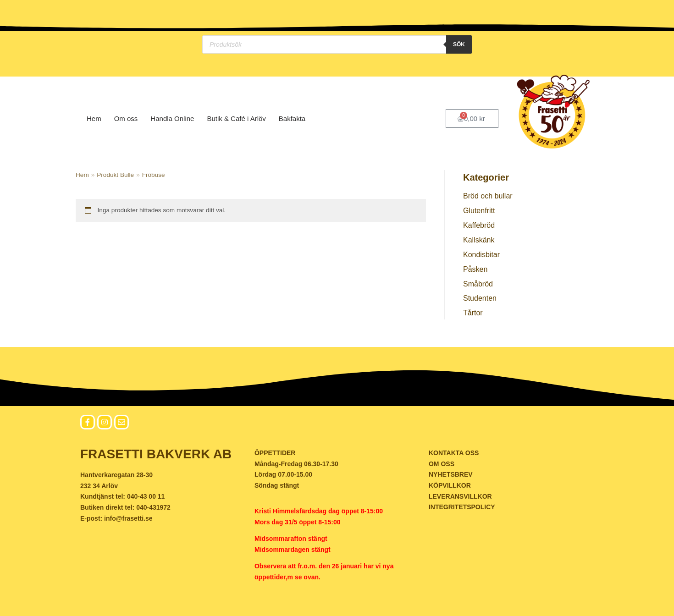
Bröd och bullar (488, 196)
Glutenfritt (479, 211)
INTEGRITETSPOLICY (462, 507)
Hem (94, 118)
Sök (459, 44)
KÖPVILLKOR (450, 485)
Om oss (126, 118)
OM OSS (442, 464)
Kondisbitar (481, 255)
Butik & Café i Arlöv (236, 118)
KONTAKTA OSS (454, 453)
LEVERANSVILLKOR (460, 496)
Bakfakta (292, 118)
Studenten (480, 298)
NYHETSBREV (451, 474)
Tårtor (473, 313)
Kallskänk (479, 240)
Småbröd (478, 284)
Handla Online (172, 118)
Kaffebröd (479, 225)
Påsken (475, 269)
